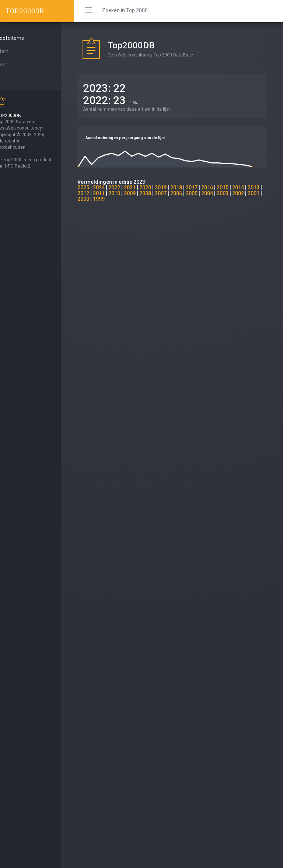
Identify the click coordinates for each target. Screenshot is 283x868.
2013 (97, 193)
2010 (143, 193)
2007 (189, 193)
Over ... (17, 65)
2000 (127, 199)
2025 (97, 187)
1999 (143, 199)
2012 (112, 193)
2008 (174, 193)
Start (15, 51)
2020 (158, 187)
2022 (127, 187)
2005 (220, 193)
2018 (189, 187)
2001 (112, 199)
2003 (251, 193)
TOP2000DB (25, 11)
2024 (112, 187)
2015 (236, 187)
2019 (174, 187)
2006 (205, 193)
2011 (127, 193)
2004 (236, 193)
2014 (251, 187)
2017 (205, 187)
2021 (143, 187)
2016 (220, 187)
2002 (97, 199)
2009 (158, 193)
